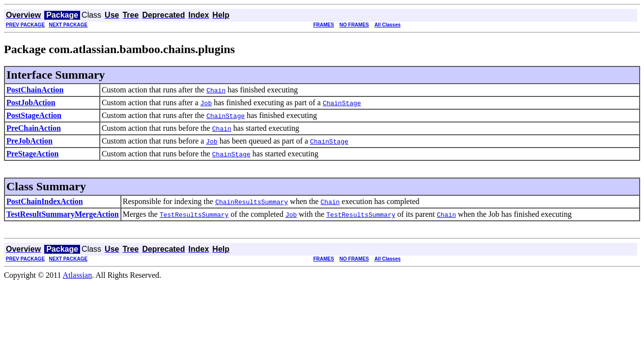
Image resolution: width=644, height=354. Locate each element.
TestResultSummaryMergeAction (63, 214)
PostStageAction (34, 115)
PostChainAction (35, 90)
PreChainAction (34, 128)
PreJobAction (29, 141)
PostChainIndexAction (45, 201)
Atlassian (78, 275)
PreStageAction (32, 154)
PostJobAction (31, 103)
